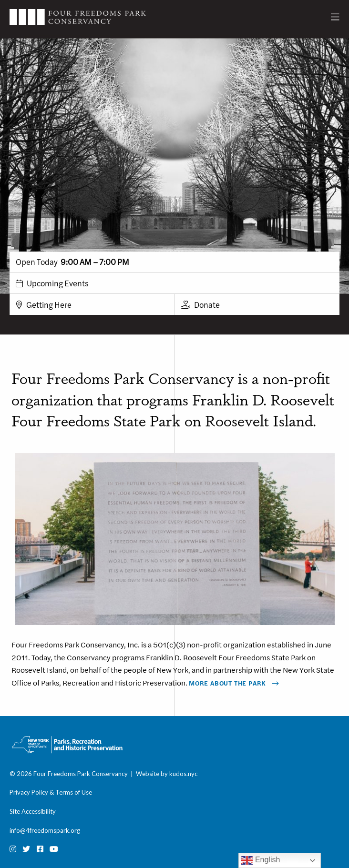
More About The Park (227, 683)
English (261, 860)
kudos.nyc (183, 774)
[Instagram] (13, 849)
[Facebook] (40, 849)
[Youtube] (54, 849)
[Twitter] (26, 849)
